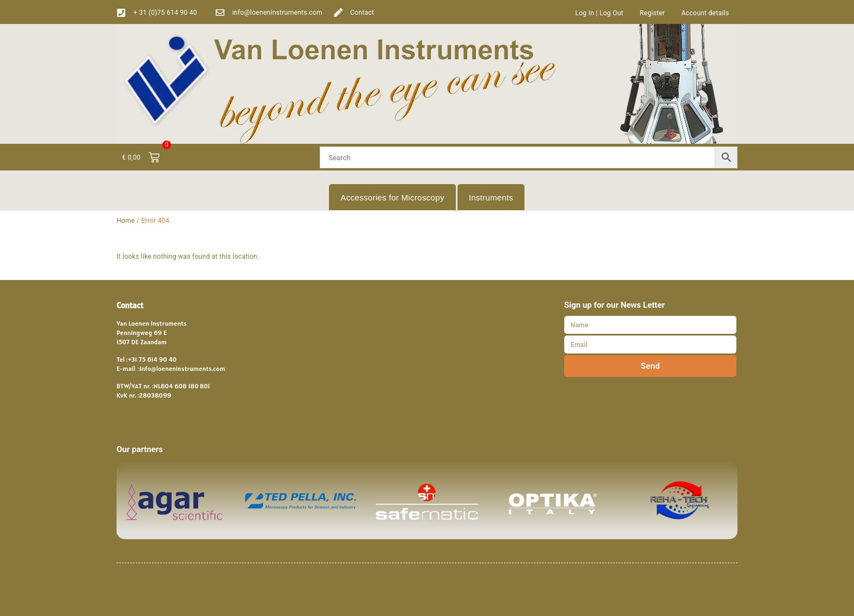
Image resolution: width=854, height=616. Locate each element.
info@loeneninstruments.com (277, 13)
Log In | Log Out (599, 13)
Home (126, 221)
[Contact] (338, 13)
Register (652, 13)
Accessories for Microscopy (392, 197)
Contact (362, 13)
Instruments (491, 197)
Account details (705, 13)
